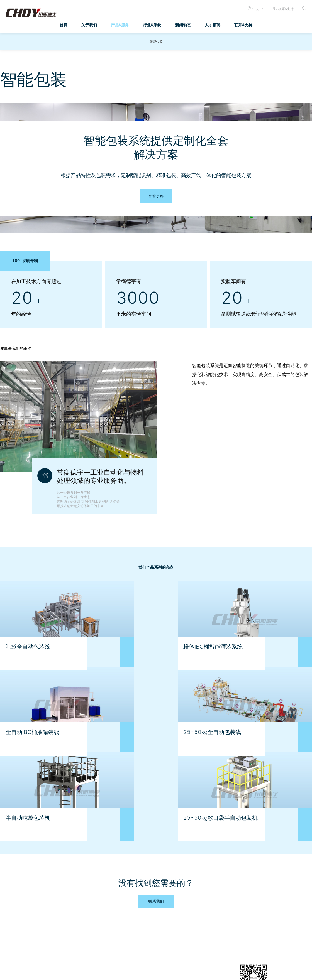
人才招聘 (213, 25)
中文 (256, 9)
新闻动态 (183, 25)
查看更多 (156, 196)
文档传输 (144, 972)
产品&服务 (120, 25)
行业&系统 (152, 25)
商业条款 (163, 972)
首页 (64, 25)
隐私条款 (201, 972)
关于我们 (89, 25)
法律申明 (182, 972)
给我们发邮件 (223, 972)
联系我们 (156, 847)
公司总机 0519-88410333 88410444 (275, 972)
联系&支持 (283, 8)
